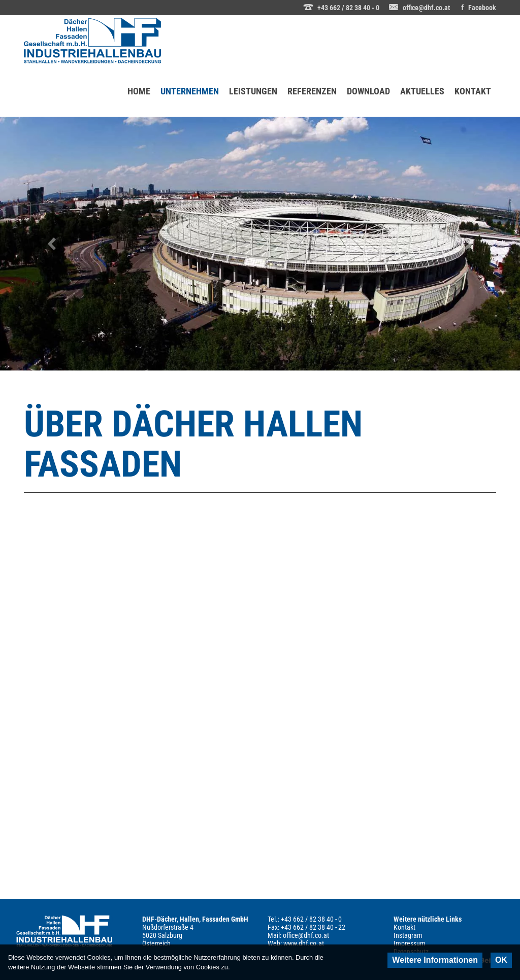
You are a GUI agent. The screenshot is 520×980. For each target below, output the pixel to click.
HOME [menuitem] (139, 91)
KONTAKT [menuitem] (473, 91)
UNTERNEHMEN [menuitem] (192, 81)
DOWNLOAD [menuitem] (368, 91)
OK (501, 960)
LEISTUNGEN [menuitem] (253, 91)
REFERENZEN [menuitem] (312, 91)
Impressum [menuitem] (410, 943)
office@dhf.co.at (426, 8)
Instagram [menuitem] (408, 935)
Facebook (482, 8)
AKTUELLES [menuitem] (422, 91)
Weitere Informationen (435, 960)
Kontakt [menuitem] (404, 927)
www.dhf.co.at (304, 943)
